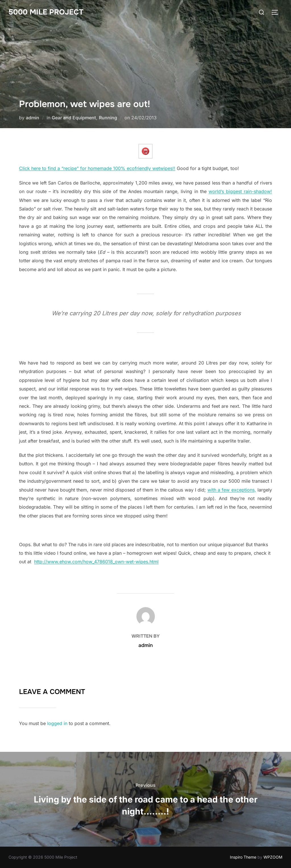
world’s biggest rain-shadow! (240, 191)
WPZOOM (273, 857)
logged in (57, 723)
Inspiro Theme (243, 857)
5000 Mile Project (46, 12)
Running (108, 118)
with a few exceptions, (232, 490)
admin (33, 118)
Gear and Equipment (74, 118)
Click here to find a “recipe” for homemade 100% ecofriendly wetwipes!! (97, 168)
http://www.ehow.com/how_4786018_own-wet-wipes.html (96, 562)
